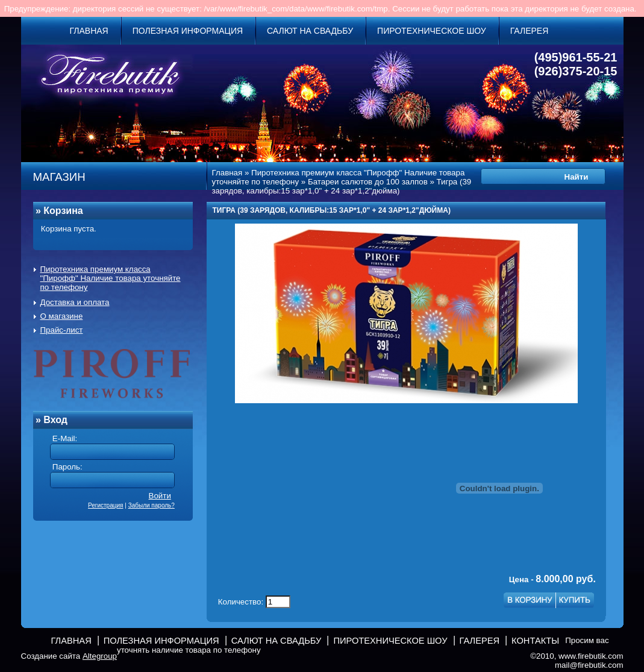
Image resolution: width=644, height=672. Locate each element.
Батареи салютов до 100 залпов (368, 182)
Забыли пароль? (152, 505)
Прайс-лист (62, 330)
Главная (89, 31)
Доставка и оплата (75, 302)
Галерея (530, 31)
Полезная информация (188, 31)
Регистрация (105, 505)
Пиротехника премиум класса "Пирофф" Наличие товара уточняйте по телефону (111, 278)
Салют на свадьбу (310, 31)
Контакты (535, 641)
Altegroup (100, 656)
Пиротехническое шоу (432, 31)
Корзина (63, 211)
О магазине (62, 316)
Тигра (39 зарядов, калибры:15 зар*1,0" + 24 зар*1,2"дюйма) (342, 186)
